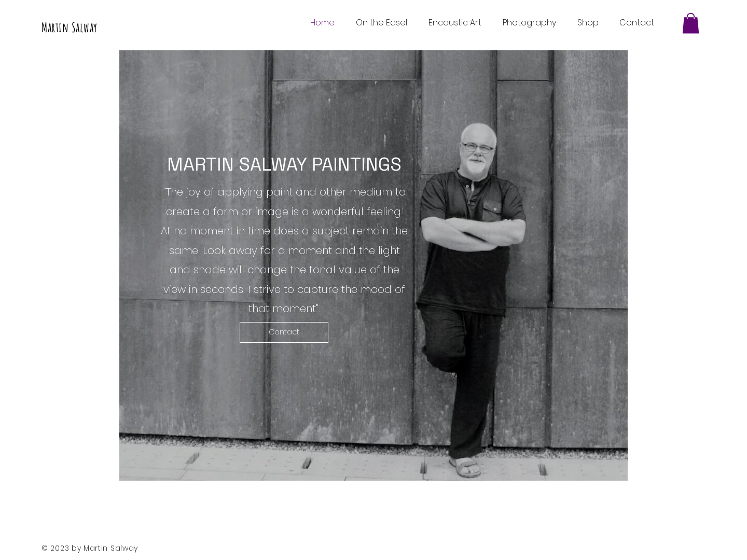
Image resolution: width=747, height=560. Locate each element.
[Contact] (284, 332)
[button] (691, 23)
